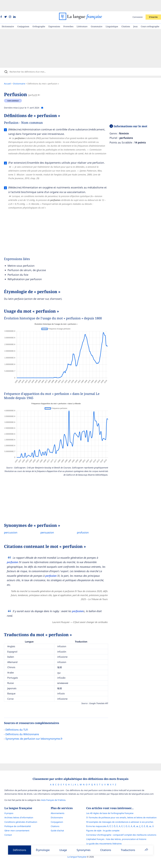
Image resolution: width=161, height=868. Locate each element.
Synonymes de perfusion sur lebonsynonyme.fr (37, 729)
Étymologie (43, 850)
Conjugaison (23, 15)
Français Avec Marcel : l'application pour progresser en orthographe (122, 840)
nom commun (16, 91)
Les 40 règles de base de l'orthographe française (112, 805)
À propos (6, 805)
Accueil (10, 74)
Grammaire (97, 15)
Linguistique (112, 15)
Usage (63, 850)
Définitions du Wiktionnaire (25, 725)
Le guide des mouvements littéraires (107, 835)
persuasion (50, 523)
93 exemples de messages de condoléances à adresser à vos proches (122, 814)
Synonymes (84, 850)
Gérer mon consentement (14, 822)
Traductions (128, 850)
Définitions (20, 850)
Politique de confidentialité (15, 818)
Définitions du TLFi (20, 720)
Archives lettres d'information (16, 809)
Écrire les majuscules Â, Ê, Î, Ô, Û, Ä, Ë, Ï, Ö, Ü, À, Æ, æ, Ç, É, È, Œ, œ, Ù (123, 818)
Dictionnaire (8, 15)
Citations (126, 15)
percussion (14, 523)
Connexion (138, 6)
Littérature (82, 15)
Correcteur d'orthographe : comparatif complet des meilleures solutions (124, 827)
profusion (86, 523)
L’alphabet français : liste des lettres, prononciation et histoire (119, 831)
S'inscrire (153, 6)
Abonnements (58, 805)
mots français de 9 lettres (51, 792)
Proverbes (68, 15)
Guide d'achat (57, 822)
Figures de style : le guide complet (105, 822)
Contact (6, 827)
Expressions (54, 15)
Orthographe (39, 15)
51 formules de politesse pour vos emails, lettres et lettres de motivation (124, 809)
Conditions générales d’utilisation (18, 814)
